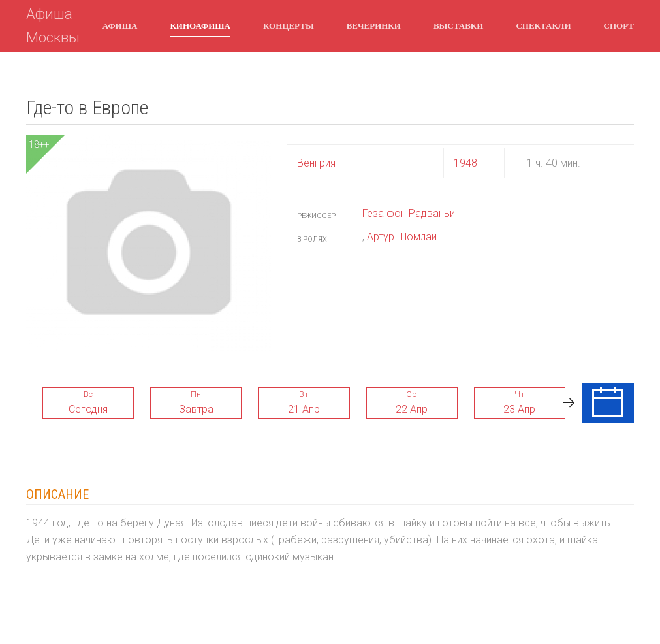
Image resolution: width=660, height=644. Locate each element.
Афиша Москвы (53, 26)
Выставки (458, 25)
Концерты (289, 25)
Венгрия (316, 163)
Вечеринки (374, 25)
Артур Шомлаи (402, 237)
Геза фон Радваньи (409, 213)
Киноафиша (200, 25)
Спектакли (543, 25)
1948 (465, 163)
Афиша (120, 25)
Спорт (619, 25)
